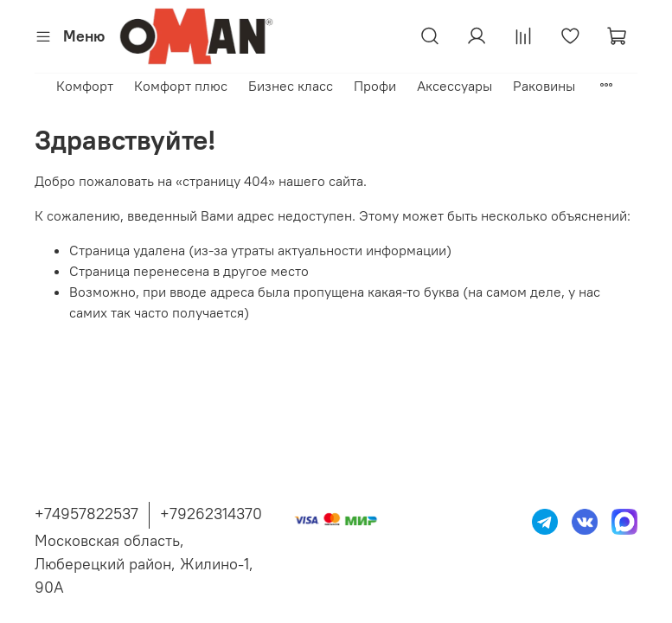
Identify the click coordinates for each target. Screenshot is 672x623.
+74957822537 (86, 514)
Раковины (544, 86)
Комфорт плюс (181, 86)
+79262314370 (211, 514)
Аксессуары (454, 86)
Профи (375, 86)
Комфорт (85, 86)
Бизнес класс (291, 86)
